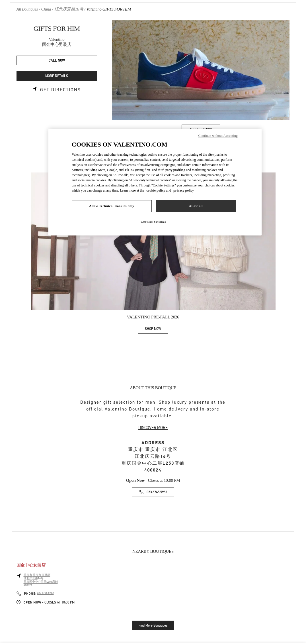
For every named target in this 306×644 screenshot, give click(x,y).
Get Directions (60, 90)
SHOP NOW (157, 330)
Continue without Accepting (218, 136)
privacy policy (184, 190)
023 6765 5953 (157, 492)
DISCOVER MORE (153, 428)
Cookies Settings (153, 222)
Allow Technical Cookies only (112, 206)
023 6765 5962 (45, 593)
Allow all (196, 206)
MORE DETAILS (57, 76)
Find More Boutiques (153, 625)
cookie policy (156, 190)
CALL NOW (57, 61)
